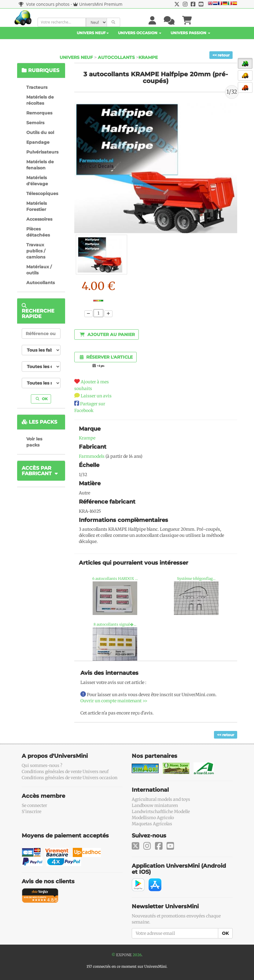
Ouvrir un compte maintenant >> (114, 701)
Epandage (38, 142)
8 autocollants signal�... (115, 624)
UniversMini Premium (101, 4)
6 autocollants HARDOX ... (115, 579)
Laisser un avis (96, 396)
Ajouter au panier (107, 335)
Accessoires (39, 219)
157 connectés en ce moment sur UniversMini (127, 966)
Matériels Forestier (37, 206)
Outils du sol (40, 132)
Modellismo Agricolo (153, 818)
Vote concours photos (44, 4)
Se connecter (34, 805)
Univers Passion (190, 33)
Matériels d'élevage (37, 181)
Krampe (148, 57)
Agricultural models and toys (161, 799)
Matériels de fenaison (40, 165)
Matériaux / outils (39, 270)
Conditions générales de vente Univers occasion (70, 778)
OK (42, 399)
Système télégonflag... (196, 579)
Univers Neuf (93, 33)
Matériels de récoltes (40, 100)
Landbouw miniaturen (155, 805)
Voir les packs (34, 442)
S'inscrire (31, 812)
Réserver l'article (106, 357)
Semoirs (35, 123)
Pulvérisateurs (42, 152)
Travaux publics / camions (36, 251)
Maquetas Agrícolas (152, 824)
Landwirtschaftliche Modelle (161, 812)
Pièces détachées (38, 232)
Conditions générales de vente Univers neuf (65, 772)
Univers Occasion (140, 33)
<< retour (221, 55)
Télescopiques (42, 193)
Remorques (39, 113)
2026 (137, 955)
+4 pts (101, 366)
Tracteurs (37, 87)
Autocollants (116, 57)
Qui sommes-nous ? (42, 765)
